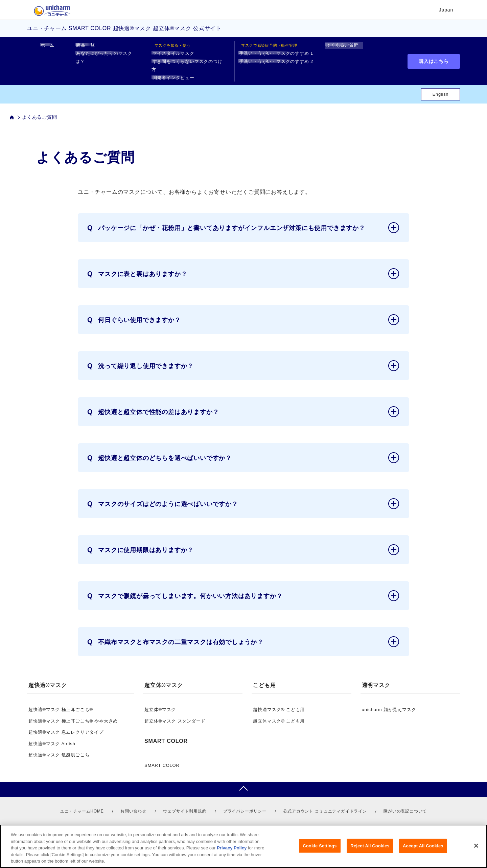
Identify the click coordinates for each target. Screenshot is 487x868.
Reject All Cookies (370, 846)
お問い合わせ (133, 803)
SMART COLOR (162, 757)
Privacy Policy (232, 848)
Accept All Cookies (423, 846)
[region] (243, 846)
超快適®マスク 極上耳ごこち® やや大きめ (73, 713)
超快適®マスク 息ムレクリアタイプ (66, 724)
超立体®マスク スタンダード (175, 713)
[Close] (476, 846)
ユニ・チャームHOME (82, 803)
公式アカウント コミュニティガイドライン (325, 803)
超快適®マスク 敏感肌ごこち (59, 747)
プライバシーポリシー (245, 803)
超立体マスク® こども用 (279, 713)
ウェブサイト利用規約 (185, 803)
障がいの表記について (405, 803)
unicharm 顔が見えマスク (389, 701)
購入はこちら (434, 57)
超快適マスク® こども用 (279, 701)
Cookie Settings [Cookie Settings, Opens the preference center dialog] (320, 846)
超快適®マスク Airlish (52, 736)
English (441, 86)
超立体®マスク (160, 701)
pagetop (243, 781)
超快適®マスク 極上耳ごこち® (61, 701)
